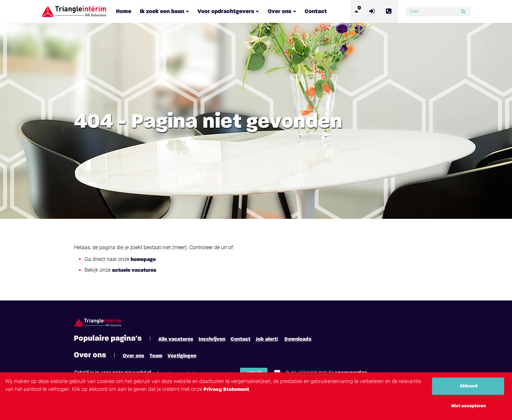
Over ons (134, 356)
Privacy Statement (226, 390)
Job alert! (267, 339)
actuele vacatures (134, 270)
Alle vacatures (176, 339)
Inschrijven (212, 339)
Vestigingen (182, 356)
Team (156, 356)
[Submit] (463, 11)
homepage (143, 260)
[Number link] (390, 11)
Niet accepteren (469, 406)
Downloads (298, 339)
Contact (240, 339)
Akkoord (469, 386)
